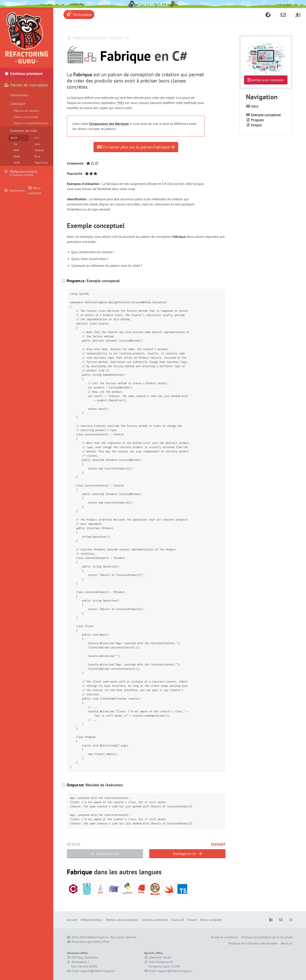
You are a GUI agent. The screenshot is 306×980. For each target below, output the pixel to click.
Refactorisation (21, 173)
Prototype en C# (187, 854)
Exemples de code (24, 131)
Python (39, 150)
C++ (37, 138)
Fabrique (116, 38)
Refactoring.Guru (98, 937)
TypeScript (41, 163)
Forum (192, 920)
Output (256, 125)
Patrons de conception (90, 38)
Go (15, 144)
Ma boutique (79, 14)
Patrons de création (26, 111)
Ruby (17, 156)
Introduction (19, 95)
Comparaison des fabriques (109, 124)
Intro (255, 106)
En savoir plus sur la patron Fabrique (136, 147)
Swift (17, 163)
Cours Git (177, 920)
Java (37, 144)
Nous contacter (35, 191)
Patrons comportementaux (31, 123)
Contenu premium (23, 74)
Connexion (15, 191)
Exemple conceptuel (266, 115)
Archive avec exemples (266, 80)
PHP (16, 150)
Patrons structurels (26, 117)
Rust (38, 156)
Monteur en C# (105, 854)
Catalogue (18, 104)
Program (257, 120)
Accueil (72, 920)
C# (127, 38)
